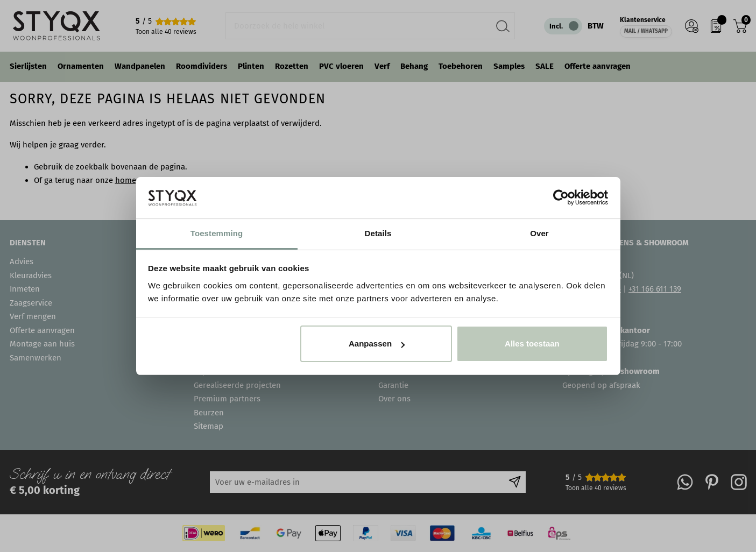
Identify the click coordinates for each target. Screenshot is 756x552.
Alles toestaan (532, 344)
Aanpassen (377, 344)
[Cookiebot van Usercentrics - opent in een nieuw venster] (561, 197)
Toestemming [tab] (217, 233)
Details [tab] (378, 233)
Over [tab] (539, 233)
